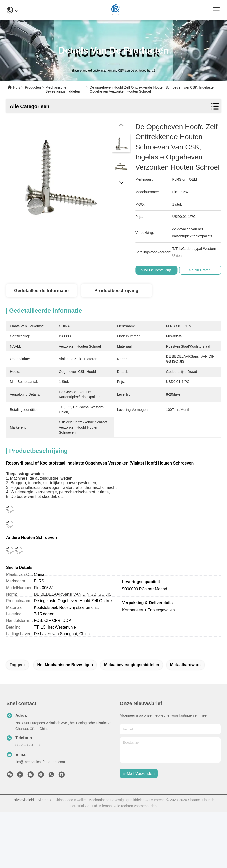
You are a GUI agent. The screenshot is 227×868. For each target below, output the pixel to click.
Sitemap (44, 800)
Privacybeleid (23, 800)
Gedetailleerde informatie (41, 291)
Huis (17, 87)
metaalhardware (185, 665)
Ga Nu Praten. (206, 270)
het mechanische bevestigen (65, 665)
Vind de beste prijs (162, 270)
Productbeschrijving (116, 291)
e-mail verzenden (139, 773)
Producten (33, 87)
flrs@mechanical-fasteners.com (40, 762)
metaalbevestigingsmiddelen (132, 665)
